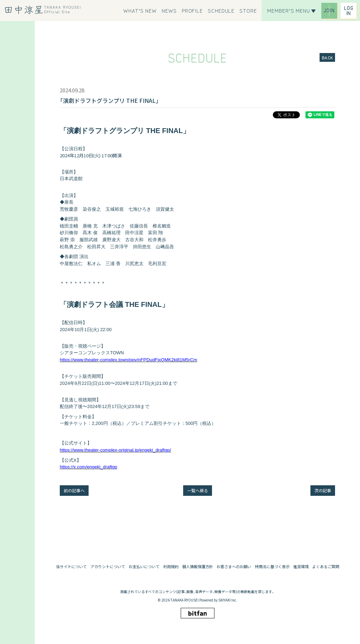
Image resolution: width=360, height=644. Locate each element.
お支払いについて (144, 567)
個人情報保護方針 (198, 567)
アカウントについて (108, 567)
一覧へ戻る (198, 490)
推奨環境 (301, 567)
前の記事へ (74, 490)
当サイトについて (71, 567)
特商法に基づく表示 (272, 567)
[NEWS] (169, 11)
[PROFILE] (192, 11)
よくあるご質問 (326, 567)
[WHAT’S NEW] (140, 11)
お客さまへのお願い (234, 567)
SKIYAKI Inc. (228, 600)
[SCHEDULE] (221, 11)
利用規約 (171, 567)
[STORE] (248, 11)
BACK (327, 57)
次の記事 (323, 490)
